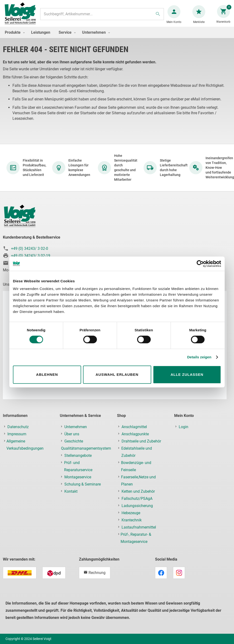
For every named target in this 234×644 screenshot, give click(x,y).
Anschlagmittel (134, 427)
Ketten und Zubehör (138, 491)
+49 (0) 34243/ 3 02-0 (30, 248)
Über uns (72, 434)
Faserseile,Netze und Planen (138, 481)
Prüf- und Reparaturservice (78, 466)
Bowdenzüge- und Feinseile (136, 466)
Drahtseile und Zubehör (141, 441)
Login (184, 427)
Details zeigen (199, 357)
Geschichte (74, 441)
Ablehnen (47, 374)
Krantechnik (132, 520)
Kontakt (71, 491)
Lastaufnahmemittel (139, 527)
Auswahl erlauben (117, 374)
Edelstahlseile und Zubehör (137, 452)
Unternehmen (76, 427)
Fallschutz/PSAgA (137, 499)
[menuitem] (14, 37)
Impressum (17, 434)
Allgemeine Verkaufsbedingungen (25, 445)
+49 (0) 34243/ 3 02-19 (31, 256)
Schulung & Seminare (83, 484)
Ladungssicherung (137, 506)
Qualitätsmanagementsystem (86, 448)
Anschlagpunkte (135, 434)
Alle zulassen (187, 374)
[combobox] (102, 16)
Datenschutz (18, 427)
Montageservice (78, 477)
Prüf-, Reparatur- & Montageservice (136, 538)
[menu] (117, 37)
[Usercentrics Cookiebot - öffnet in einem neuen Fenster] (200, 264)
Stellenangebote (78, 456)
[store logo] (22, 16)
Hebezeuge (131, 513)
